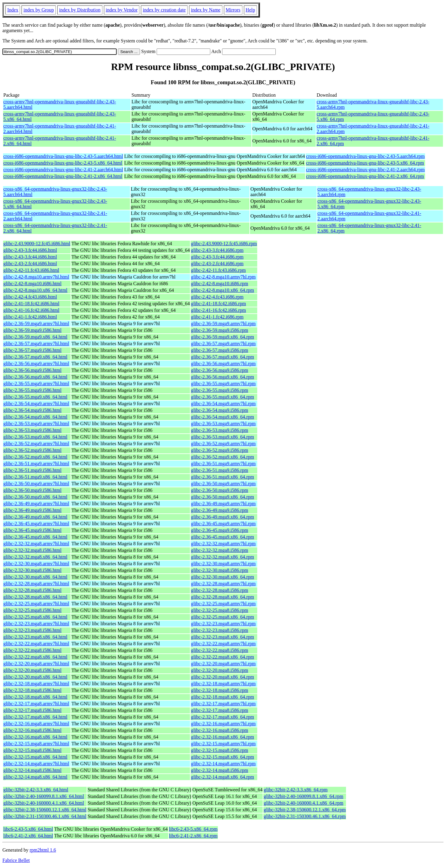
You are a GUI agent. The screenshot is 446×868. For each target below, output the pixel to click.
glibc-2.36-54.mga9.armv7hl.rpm (223, 404)
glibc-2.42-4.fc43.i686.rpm (217, 297)
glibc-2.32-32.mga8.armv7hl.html (36, 544)
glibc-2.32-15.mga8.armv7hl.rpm (223, 744)
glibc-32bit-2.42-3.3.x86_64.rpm (296, 790)
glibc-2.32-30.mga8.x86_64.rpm (222, 577)
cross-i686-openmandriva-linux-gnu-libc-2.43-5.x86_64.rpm (365, 163)
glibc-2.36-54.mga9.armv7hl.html (36, 404)
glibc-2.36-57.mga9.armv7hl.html (36, 344)
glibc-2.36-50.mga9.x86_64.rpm (222, 497)
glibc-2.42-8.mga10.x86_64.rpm (222, 290)
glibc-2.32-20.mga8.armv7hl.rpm (223, 664)
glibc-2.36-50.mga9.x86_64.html (35, 497)
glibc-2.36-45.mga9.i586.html (32, 530)
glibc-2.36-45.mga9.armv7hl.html (36, 524)
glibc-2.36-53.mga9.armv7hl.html (36, 424)
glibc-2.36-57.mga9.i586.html (32, 350)
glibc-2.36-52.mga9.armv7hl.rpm (223, 444)
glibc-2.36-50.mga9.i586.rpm (219, 490)
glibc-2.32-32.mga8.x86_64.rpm (222, 557)
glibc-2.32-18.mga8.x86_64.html (35, 697)
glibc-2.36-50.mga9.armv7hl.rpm (223, 484)
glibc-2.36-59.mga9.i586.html (32, 330)
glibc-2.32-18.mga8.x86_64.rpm (222, 697)
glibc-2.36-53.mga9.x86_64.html (35, 437)
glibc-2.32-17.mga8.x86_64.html (35, 717)
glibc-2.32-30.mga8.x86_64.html (35, 577)
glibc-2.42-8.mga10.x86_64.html (35, 290)
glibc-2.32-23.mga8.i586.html (32, 630)
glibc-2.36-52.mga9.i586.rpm (219, 450)
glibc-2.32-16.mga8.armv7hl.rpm (223, 724)
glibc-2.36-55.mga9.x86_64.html (35, 397)
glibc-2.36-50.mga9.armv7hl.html (36, 484)
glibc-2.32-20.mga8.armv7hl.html (36, 664)
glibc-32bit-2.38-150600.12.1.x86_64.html (45, 810)
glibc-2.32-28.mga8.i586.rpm (219, 590)
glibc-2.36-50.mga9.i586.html (32, 490)
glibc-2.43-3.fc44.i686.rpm (217, 250)
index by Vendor (122, 10)
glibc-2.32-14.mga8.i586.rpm (219, 770)
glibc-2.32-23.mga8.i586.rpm (219, 630)
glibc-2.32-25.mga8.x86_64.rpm (222, 617)
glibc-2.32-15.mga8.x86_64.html (35, 757)
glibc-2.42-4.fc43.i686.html (30, 297)
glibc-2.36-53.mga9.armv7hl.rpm (223, 424)
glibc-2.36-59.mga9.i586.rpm (219, 330)
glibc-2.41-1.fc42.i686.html (30, 317)
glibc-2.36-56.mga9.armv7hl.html (36, 364)
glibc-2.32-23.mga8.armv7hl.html (36, 624)
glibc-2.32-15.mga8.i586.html (32, 750)
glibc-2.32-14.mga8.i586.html (32, 770)
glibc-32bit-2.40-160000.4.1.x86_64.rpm (303, 803)
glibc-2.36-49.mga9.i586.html (32, 510)
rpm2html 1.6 (43, 850)
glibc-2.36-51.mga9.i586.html (32, 470)
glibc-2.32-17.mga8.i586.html (32, 710)
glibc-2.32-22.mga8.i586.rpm (219, 650)
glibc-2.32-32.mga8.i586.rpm (219, 550)
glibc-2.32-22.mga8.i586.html (32, 650)
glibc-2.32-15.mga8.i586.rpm (219, 750)
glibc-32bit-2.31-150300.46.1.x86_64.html (45, 816)
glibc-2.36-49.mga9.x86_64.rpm (222, 517)
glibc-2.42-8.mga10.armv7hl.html (36, 277)
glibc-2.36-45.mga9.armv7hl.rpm (223, 524)
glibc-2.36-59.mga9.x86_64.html (35, 337)
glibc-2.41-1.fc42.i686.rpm (217, 317)
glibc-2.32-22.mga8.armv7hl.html (36, 644)
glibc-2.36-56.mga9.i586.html (32, 370)
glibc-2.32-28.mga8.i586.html (32, 590)
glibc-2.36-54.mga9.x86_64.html (35, 417)
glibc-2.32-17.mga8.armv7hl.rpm (223, 704)
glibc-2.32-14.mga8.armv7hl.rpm (223, 764)
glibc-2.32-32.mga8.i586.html (32, 550)
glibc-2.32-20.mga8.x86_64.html (35, 677)
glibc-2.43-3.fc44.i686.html (30, 250)
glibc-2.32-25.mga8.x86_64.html (35, 617)
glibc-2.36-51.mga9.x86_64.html (35, 477)
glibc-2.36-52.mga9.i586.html (32, 450)
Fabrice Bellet (16, 860)
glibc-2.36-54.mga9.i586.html (32, 410)
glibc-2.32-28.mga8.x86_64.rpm (222, 597)
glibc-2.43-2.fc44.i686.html (30, 264)
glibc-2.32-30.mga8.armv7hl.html (36, 564)
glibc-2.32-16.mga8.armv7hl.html (36, 724)
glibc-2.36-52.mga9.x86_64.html (35, 457)
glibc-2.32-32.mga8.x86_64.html (35, 557)
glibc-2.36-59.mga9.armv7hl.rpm (223, 324)
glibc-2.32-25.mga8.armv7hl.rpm (223, 604)
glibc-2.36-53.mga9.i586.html (32, 430)
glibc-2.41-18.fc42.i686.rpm (218, 304)
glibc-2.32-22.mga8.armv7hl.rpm (223, 644)
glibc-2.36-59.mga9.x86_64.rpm (222, 337)
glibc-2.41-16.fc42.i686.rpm (218, 310)
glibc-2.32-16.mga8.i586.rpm (219, 730)
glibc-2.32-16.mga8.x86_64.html (35, 737)
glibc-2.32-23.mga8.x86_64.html (35, 637)
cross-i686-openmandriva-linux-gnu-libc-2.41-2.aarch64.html (63, 170)
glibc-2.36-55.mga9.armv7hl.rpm (223, 384)
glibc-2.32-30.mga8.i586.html (32, 570)
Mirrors (233, 10)
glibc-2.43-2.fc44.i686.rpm (217, 264)
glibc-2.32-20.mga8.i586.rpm (219, 670)
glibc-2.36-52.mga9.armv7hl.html (36, 444)
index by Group (38, 10)
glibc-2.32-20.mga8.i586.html (32, 670)
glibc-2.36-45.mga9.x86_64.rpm (222, 537)
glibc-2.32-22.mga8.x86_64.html (35, 657)
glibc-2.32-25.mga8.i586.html (32, 610)
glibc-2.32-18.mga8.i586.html (32, 690)
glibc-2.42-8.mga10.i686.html (32, 284)
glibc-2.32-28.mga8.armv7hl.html (36, 584)
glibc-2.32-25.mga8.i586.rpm (219, 610)
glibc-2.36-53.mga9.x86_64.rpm (222, 437)
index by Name (206, 10)
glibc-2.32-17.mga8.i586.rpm (219, 710)
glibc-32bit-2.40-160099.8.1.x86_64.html (44, 796)
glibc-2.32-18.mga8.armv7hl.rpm (223, 684)
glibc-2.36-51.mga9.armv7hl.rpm (223, 464)
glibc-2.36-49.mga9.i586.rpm (219, 510)
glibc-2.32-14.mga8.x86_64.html (35, 777)
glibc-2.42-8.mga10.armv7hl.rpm (223, 277)
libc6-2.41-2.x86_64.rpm (193, 836)
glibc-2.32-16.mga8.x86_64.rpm (222, 737)
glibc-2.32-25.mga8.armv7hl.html (36, 604)
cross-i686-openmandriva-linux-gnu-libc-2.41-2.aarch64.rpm (365, 170)
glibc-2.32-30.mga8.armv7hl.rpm (223, 564)
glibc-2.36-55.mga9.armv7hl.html (36, 384)
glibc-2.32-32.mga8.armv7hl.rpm (223, 544)
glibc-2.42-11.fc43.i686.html (31, 270)
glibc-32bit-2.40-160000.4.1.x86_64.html (44, 803)
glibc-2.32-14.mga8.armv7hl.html (36, 764)
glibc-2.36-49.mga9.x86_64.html (35, 517)
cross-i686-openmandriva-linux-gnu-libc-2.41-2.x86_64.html (63, 176)
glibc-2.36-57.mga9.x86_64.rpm (222, 357)
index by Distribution (80, 10)
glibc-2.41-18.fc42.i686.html (31, 304)
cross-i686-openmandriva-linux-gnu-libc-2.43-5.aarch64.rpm (365, 156)
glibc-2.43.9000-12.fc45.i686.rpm (224, 244)
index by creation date (164, 10)
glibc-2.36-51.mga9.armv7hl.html (36, 464)
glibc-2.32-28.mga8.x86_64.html (35, 597)
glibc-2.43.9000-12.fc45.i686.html (37, 244)
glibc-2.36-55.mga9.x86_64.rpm (222, 397)
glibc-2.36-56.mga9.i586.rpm (219, 370)
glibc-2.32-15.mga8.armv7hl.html (36, 744)
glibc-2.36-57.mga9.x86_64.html (35, 357)
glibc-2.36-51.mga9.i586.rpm (219, 470)
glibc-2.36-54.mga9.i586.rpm (219, 410)
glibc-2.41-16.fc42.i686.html (31, 310)
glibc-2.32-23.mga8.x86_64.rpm (222, 637)
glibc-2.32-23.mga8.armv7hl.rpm (223, 624)
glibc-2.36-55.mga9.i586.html (32, 390)
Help (250, 10)
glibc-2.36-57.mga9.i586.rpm (219, 350)
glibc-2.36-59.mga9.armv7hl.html (36, 324)
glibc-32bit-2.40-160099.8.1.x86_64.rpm (303, 796)
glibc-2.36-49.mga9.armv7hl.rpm (223, 504)
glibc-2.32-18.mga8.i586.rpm (219, 690)
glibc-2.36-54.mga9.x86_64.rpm (222, 417)
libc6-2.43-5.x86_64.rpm (193, 829)
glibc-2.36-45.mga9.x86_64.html (35, 537)
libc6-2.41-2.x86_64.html (28, 836)
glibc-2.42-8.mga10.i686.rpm (219, 284)
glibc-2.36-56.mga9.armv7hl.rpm (223, 364)
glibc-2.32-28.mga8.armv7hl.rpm (223, 584)
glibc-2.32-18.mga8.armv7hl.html (36, 684)
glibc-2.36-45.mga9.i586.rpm (219, 530)
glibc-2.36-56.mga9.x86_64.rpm (222, 377)
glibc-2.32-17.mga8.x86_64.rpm (222, 717)
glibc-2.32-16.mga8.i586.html (32, 730)
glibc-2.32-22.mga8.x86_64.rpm (222, 657)
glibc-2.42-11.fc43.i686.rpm (218, 270)
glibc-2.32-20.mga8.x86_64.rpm (222, 677)
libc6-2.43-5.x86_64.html (28, 829)
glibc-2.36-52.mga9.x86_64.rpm (222, 457)
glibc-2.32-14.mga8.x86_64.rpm (222, 777)
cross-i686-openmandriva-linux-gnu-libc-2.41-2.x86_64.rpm (365, 176)
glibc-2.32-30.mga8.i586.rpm (219, 570)
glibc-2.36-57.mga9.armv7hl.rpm (223, 344)
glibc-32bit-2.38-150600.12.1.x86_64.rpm (305, 810)
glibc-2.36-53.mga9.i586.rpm (219, 430)
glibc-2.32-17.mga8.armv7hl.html (36, 704)
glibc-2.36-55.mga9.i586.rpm (219, 390)
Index (13, 10)
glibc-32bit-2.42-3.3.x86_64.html (36, 790)
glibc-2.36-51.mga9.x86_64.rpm (222, 477)
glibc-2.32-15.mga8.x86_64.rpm (222, 757)
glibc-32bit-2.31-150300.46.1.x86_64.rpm (305, 816)
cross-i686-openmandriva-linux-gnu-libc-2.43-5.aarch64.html (63, 156)
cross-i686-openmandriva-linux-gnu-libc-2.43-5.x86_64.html (63, 163)
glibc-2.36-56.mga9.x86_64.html (35, 377)
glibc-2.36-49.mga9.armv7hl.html (36, 504)
